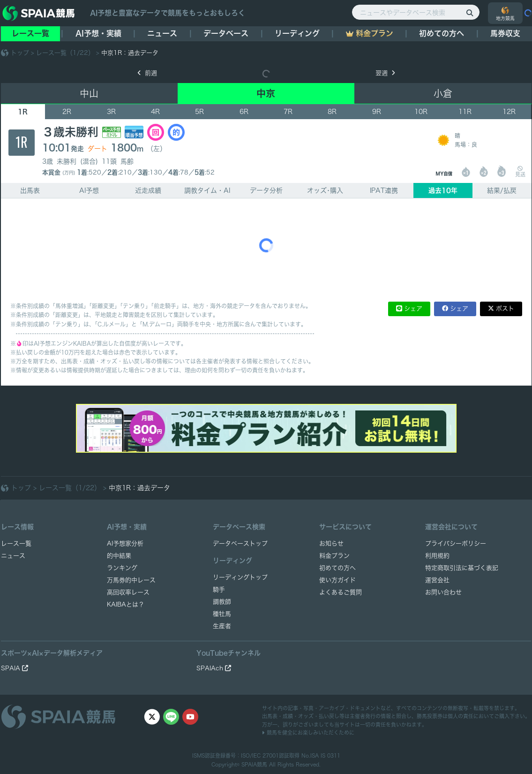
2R (67, 112)
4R (155, 112)
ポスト (505, 308)
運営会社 (437, 580)
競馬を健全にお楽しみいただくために (308, 732)
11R (465, 112)
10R (421, 112)
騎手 (219, 589)
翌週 (385, 73)
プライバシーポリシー (456, 543)
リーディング (297, 33)
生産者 (222, 626)
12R (509, 112)
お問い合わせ (443, 592)
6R (244, 112)
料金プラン (334, 556)
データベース (226, 33)
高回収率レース (128, 592)
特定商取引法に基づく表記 (462, 568)
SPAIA (15, 668)
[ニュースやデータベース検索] (416, 12)
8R (332, 112)
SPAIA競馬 (254, 764)
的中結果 (119, 556)
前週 (147, 73)
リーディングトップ (240, 577)
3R (111, 112)
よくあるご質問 (341, 592)
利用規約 (437, 556)
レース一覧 (30, 33)
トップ (20, 53)
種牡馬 (222, 614)
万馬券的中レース (131, 580)
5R (199, 112)
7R (288, 112)
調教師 (222, 602)
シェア (413, 308)
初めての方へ (442, 33)
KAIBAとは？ (126, 604)
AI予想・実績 (98, 33)
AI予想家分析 (125, 543)
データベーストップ (240, 543)
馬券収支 (505, 33)
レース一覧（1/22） (65, 53)
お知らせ (331, 543)
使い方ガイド (337, 580)
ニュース (162, 33)
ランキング (122, 568)
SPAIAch (214, 668)
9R (377, 112)
